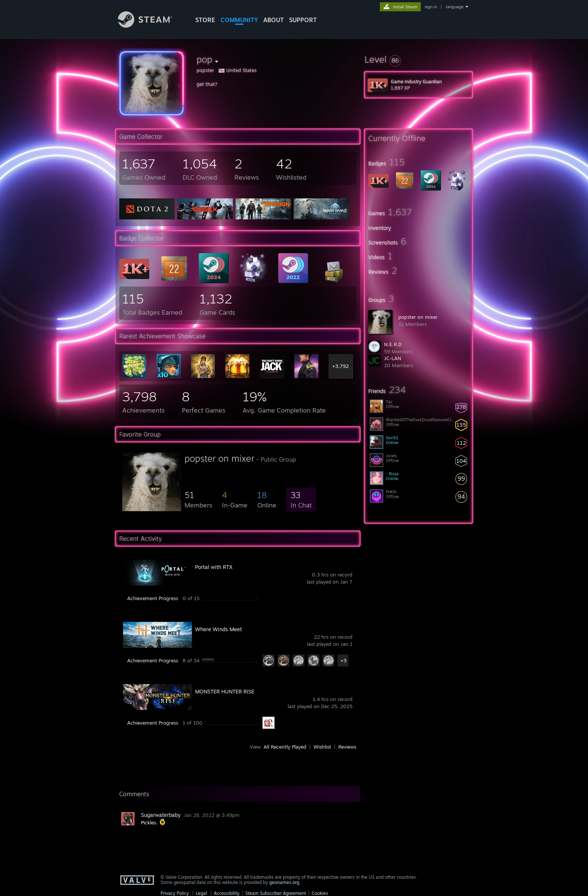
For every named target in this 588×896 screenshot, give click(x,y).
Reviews (347, 747)
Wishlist (322, 747)
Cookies (320, 893)
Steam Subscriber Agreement (276, 893)
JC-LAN (393, 358)
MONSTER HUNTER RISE (225, 691)
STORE (205, 20)
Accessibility (227, 893)
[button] (418, 59)
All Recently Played (285, 747)
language (455, 7)
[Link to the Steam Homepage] (151, 26)
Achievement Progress (153, 598)
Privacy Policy (175, 893)
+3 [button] (343, 660)
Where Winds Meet (218, 629)
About (274, 20)
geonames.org (284, 882)
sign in (431, 7)
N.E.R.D (393, 344)
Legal (201, 893)
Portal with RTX (214, 567)
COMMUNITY (239, 20)
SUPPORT (303, 20)
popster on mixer (418, 317)
